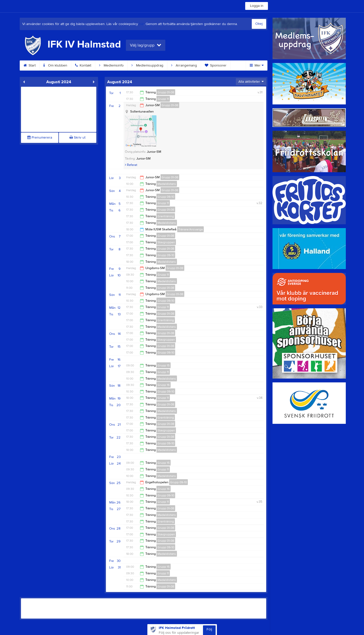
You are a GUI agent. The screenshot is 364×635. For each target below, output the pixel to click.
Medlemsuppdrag (147, 65)
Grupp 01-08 (166, 92)
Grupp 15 (164, 365)
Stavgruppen (166, 242)
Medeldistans (167, 184)
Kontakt (83, 65)
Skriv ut (77, 138)
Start (30, 65)
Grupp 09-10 (166, 197)
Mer (257, 65)
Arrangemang (184, 65)
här (141, 24)
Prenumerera (40, 138)
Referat (131, 165)
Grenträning (166, 216)
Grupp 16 (164, 385)
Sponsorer (216, 65)
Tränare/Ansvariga (190, 229)
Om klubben (55, 65)
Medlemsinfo (111, 65)
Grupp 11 (163, 99)
